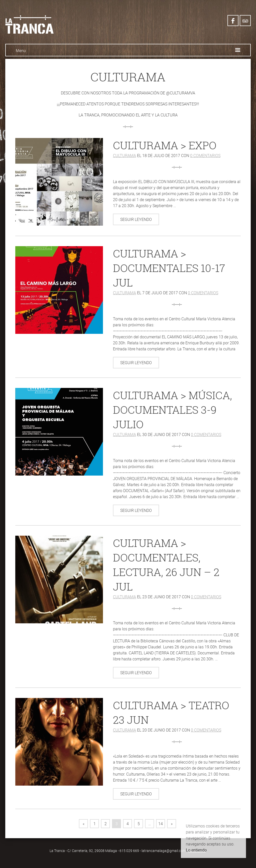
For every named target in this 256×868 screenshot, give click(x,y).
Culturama (124, 156)
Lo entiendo (196, 850)
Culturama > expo (165, 145)
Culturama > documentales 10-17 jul (169, 268)
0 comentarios (205, 156)
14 (161, 824)
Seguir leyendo (136, 219)
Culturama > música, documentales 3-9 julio (172, 410)
